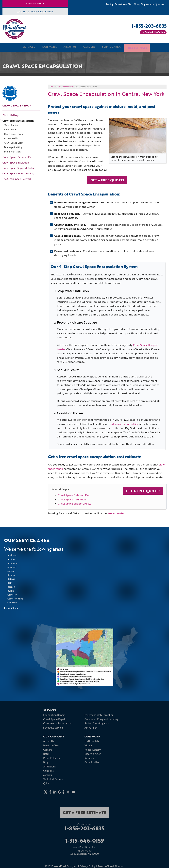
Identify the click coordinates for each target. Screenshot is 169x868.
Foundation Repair (54, 714)
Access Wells (11, 138)
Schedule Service (35, 3)
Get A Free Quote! (107, 179)
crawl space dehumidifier (123, 423)
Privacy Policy (88, 866)
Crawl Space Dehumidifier (74, 495)
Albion (11, 559)
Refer (46, 753)
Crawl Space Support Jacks (18, 167)
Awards (48, 774)
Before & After (93, 753)
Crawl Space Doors (14, 133)
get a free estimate (85, 812)
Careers (90, 47)
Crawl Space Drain (14, 142)
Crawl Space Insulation (72, 499)
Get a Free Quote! (143, 490)
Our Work (46, 47)
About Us (69, 47)
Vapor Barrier (11, 125)
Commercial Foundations (58, 723)
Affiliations (50, 766)
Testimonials (92, 741)
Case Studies (92, 762)
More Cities (11, 608)
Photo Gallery (11, 115)
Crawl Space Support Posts (74, 503)
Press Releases (52, 757)
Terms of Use (105, 866)
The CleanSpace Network (17, 178)
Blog (46, 762)
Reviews (89, 757)
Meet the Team (52, 745)
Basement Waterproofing (99, 714)
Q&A (46, 783)
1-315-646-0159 (85, 840)
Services (24, 47)
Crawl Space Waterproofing (18, 173)
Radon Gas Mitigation (97, 723)
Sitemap (119, 866)
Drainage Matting (13, 147)
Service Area (114, 47)
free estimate (116, 513)
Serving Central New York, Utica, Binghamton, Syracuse (135, 4)
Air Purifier (91, 727)
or (153, 32)
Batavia (11, 578)
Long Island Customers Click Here (35, 12)
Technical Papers (53, 778)
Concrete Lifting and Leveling (101, 718)
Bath (10, 582)
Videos (88, 745)
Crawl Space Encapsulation (18, 120)
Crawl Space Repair (17, 105)
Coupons (48, 770)
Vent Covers (11, 129)
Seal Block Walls (13, 151)
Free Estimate (141, 47)
